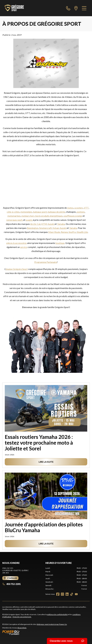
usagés (29, 220)
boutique (60, 243)
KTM (44, 224)
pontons (81, 212)
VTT (86, 208)
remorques (12, 220)
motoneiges (26, 212)
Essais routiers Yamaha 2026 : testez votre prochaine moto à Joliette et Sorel (39, 443)
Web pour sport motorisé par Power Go (52, 624)
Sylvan (56, 228)
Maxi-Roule (54, 232)
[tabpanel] (66, 579)
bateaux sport (40, 212)
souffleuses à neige (73, 216)
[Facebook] (58, 594)
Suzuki (51, 224)
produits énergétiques (52, 216)
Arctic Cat (35, 224)
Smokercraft (45, 228)
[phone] (68, 8)
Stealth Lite (82, 232)
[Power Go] (35, 632)
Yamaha (61, 224)
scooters (79, 208)
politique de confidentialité (57, 614)
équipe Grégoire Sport (17, 269)
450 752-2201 (11, 584)
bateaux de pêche (56, 212)
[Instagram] (62, 594)
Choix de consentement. (22, 617)
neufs (20, 220)
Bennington (33, 228)
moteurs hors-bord (31, 216)
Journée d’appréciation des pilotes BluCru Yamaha (44, 527)
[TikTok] (72, 594)
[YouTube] (76, 594)
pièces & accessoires (17, 243)
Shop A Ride (22, 628)
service (24, 247)
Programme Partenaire (46, 262)
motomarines (14, 216)
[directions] (76, 8)
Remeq (64, 232)
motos (70, 208)
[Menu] (84, 8)
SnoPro (72, 232)
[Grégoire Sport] (14, 8)
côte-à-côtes (13, 212)
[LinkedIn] (67, 594)
